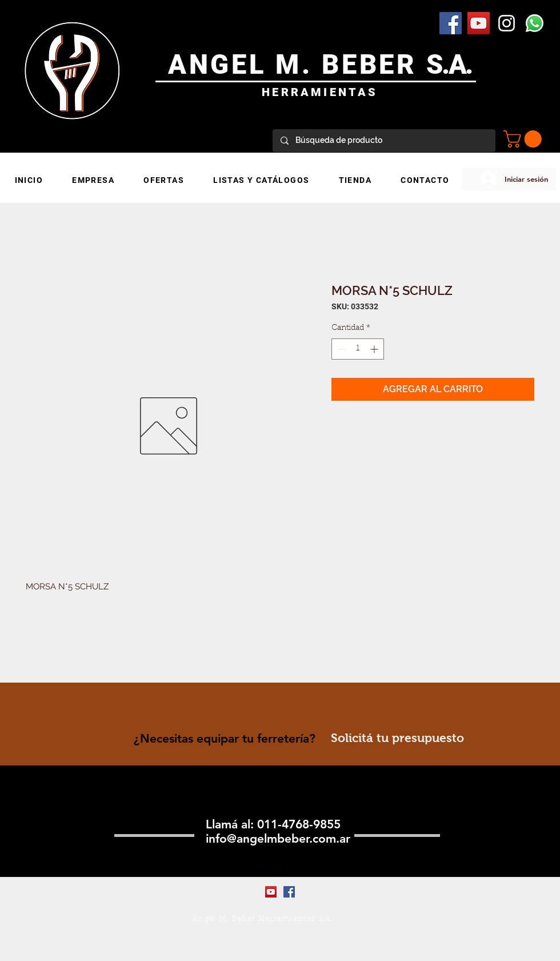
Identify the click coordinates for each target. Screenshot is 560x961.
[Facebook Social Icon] (451, 23)
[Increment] (375, 349)
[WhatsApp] (535, 23)
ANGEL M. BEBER (297, 64)
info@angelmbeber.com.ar (278, 838)
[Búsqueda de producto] (383, 141)
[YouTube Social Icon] (479, 23)
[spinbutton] (358, 349)
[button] (525, 139)
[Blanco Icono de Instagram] (507, 23)
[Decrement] (340, 349)
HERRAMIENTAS (320, 92)
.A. (457, 64)
